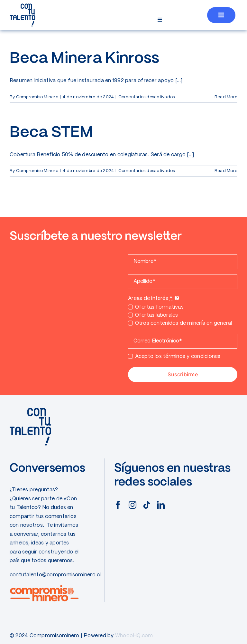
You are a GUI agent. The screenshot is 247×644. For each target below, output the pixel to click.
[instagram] (133, 505)
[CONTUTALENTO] (23, 6)
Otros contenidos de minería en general (184, 323)
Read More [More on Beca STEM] (226, 171)
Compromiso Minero (37, 97)
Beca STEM (51, 133)
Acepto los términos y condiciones (178, 356)
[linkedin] (161, 505)
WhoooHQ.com (134, 636)
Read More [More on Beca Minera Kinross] (226, 97)
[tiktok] (147, 505)
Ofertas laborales (157, 315)
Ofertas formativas (159, 307)
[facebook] (118, 505)
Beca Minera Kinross (84, 59)
